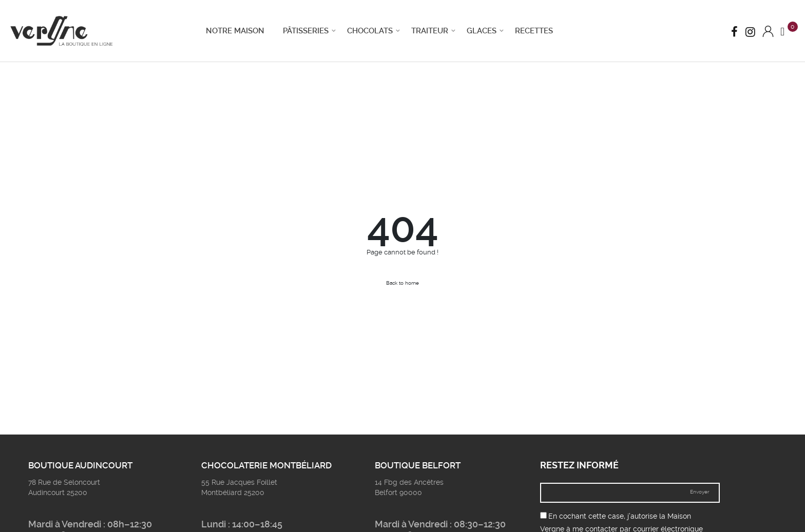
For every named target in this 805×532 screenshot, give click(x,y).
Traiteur (430, 31)
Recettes (534, 31)
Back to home (402, 283)
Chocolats (370, 31)
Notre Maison (235, 31)
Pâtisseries (306, 31)
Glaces (482, 31)
